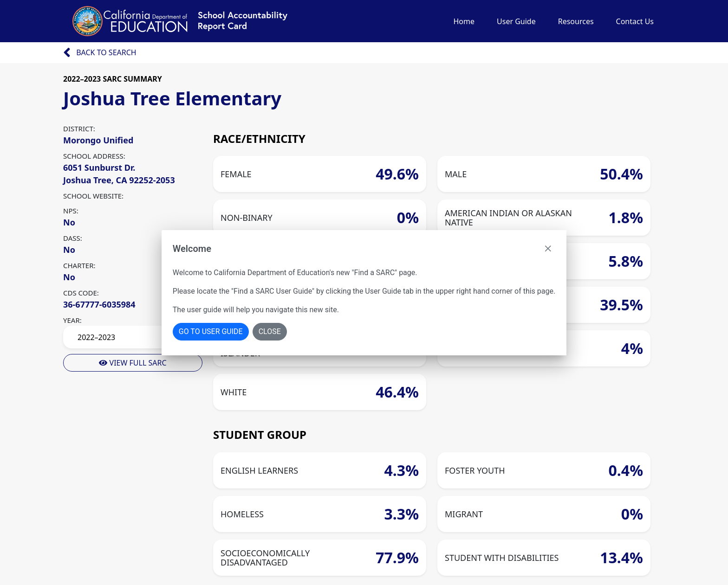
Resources (576, 21)
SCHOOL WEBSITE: (93, 196)
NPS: (71, 211)
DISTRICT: (79, 129)
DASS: (73, 238)
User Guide (516, 21)
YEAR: (72, 320)
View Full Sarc (133, 363)
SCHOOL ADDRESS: (94, 156)
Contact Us (635, 21)
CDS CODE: (81, 293)
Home (464, 21)
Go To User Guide (211, 331)
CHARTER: (79, 265)
